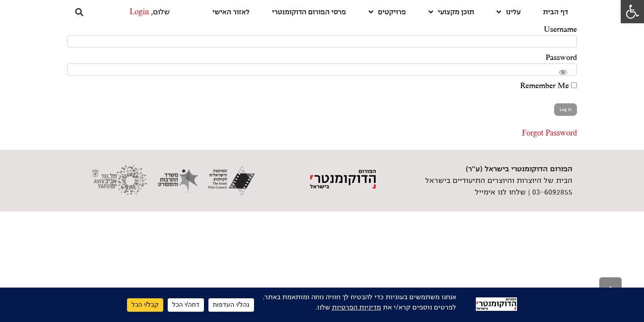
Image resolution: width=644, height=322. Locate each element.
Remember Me (549, 86)
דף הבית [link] (555, 12)
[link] (632, 12)
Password (561, 58)
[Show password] (565, 70)
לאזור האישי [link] (231, 12)
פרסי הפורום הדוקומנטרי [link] (309, 12)
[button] (79, 12)
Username (560, 30)
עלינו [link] (508, 12)
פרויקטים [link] (387, 12)
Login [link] (139, 12)
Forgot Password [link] (549, 133)
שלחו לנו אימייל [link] (500, 192)
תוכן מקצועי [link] (451, 12)
